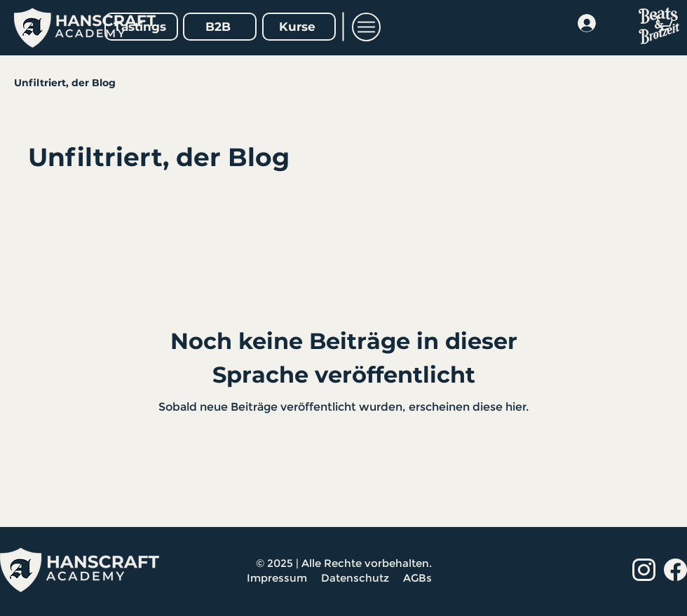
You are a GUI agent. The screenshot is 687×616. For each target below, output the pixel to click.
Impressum (277, 578)
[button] (366, 27)
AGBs (419, 578)
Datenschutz (356, 578)
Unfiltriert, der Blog (65, 83)
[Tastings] (141, 27)
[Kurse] (299, 27)
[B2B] (220, 27)
